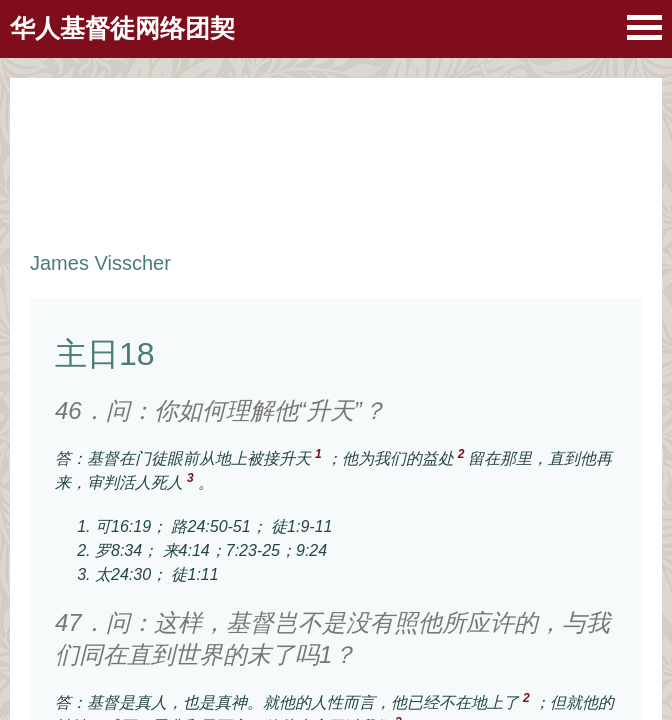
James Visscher (100, 263)
